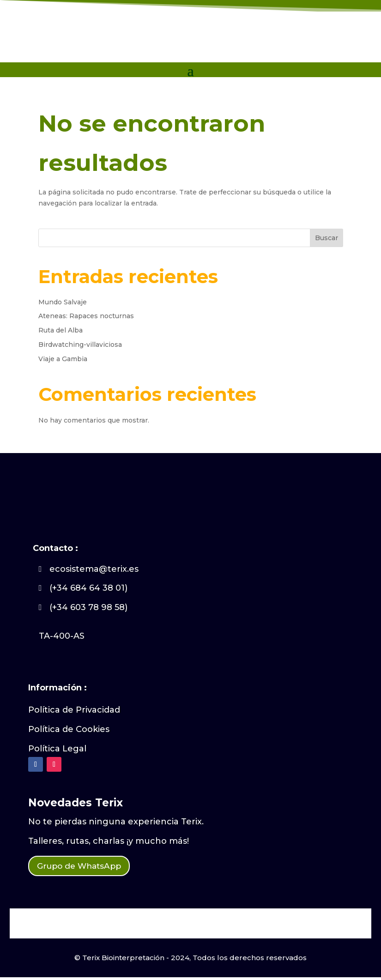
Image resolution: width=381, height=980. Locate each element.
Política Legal (57, 749)
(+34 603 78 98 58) (88, 607)
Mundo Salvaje (63, 302)
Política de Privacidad (74, 710)
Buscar (327, 238)
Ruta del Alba (60, 330)
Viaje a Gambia (63, 359)
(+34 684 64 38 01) (88, 588)
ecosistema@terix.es (94, 569)
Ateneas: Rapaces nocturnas (86, 316)
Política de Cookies (69, 729)
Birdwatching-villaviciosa (80, 345)
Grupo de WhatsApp (88, 867)
